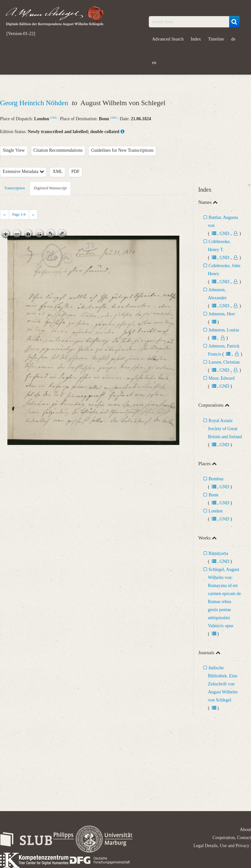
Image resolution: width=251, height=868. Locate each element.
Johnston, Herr (222, 314)
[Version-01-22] (21, 34)
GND (53, 118)
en (154, 63)
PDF (76, 172)
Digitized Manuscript (50, 188)
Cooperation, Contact (232, 838)
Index (196, 39)
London (216, 511)
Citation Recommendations (58, 150)
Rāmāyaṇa (218, 553)
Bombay (216, 479)
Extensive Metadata (23, 172)
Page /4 (19, 214)
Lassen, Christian (224, 362)
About (245, 830)
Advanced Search (168, 39)
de (233, 39)
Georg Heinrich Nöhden (35, 103)
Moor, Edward (222, 378)
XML (58, 172)
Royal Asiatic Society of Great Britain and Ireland (225, 429)
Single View (14, 150)
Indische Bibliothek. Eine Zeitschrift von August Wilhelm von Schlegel (223, 684)
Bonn (213, 495)
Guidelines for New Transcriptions (122, 150)
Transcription (14, 188)
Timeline (216, 39)
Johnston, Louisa (224, 330)
